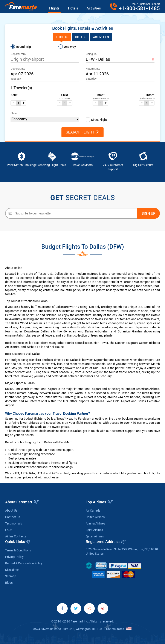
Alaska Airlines (95, 523)
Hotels (73, 8)
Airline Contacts (16, 536)
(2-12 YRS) (65, 99)
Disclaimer (12, 570)
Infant (101, 95)
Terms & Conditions (18, 550)
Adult (14, 95)
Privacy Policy (14, 557)
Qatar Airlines (95, 536)
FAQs (9, 530)
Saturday (91, 79)
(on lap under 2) (147, 99)
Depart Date (18, 69)
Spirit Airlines (94, 530)
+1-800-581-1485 (139, 8)
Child (65, 95)
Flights (54, 8)
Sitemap (11, 576)
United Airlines (95, 517)
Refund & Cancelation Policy (24, 563)
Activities (94, 8)
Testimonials (14, 523)
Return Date (93, 69)
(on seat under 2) (101, 99)
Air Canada (93, 511)
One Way (70, 47)
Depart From (18, 54)
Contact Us (13, 517)
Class (14, 113)
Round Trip (23, 47)
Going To (91, 54)
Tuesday (16, 79)
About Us (11, 511)
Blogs (9, 583)
